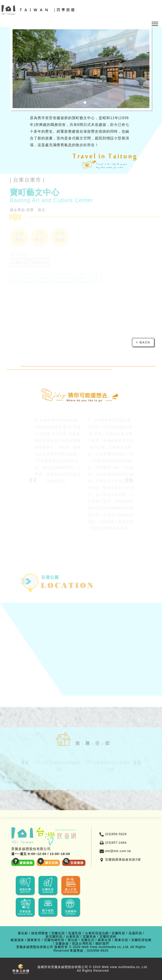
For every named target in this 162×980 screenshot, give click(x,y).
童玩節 (23, 933)
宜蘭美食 (89, 937)
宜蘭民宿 (118, 933)
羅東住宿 (104, 940)
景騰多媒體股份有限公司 (35, 947)
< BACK (143, 342)
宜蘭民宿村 (108, 937)
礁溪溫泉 (17, 940)
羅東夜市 (34, 940)
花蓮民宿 (75, 933)
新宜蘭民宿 (54, 937)
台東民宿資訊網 (97, 933)
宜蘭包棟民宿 (54, 940)
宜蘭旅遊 (62, 944)
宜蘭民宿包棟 (141, 940)
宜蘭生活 (88, 940)
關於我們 (102, 944)
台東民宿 (73, 937)
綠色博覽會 (40, 933)
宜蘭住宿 (58, 933)
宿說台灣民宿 (82, 944)
